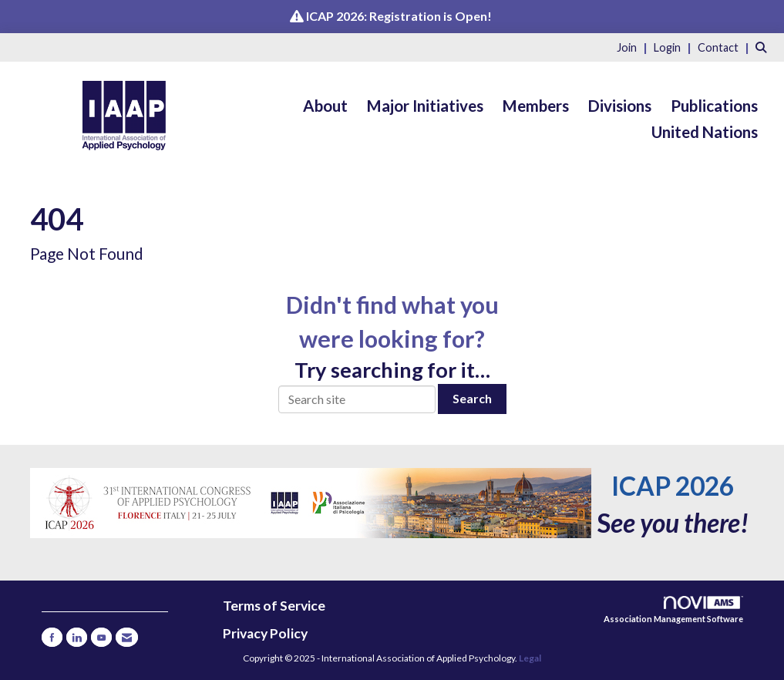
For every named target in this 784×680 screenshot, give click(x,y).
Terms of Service (274, 606)
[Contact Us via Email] (127, 637)
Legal (530, 658)
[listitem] (634, 47)
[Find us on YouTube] (101, 637)
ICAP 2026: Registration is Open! (399, 16)
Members (536, 106)
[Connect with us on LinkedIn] (77, 637)
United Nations (705, 132)
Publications (714, 106)
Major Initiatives (425, 106)
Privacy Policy (265, 633)
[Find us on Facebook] (52, 637)
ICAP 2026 (673, 486)
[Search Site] (764, 47)
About (325, 106)
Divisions (620, 106)
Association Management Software (673, 610)
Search (472, 398)
